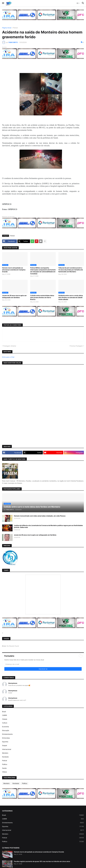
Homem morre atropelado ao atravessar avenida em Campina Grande (14, 270)
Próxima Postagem (76, 346)
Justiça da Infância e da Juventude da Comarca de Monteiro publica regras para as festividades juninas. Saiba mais (48, 526)
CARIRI (5, 715)
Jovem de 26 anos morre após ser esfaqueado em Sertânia (14, 296)
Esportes (5, 742)
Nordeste (5, 757)
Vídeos (4, 772)
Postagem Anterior (10, 346)
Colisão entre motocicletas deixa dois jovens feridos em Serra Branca (42, 297)
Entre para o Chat (8, 357)
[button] (3, 3)
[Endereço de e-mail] (43, 664)
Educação (6, 730)
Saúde (4, 768)
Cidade (5, 719)
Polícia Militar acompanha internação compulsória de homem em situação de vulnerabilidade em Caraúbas (43, 271)
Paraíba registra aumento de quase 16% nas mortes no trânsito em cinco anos (42, 861)
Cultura (5, 723)
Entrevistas (6, 738)
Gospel (5, 745)
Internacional (7, 749)
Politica (5, 764)
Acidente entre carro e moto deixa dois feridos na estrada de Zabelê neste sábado (71, 297)
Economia (5, 727)
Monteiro (5, 753)
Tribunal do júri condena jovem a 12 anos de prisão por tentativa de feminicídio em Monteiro (71, 270)
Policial (15, 28)
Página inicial (7, 28)
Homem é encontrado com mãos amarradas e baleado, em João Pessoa (40, 516)
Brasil (4, 712)
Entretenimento (7, 734)
